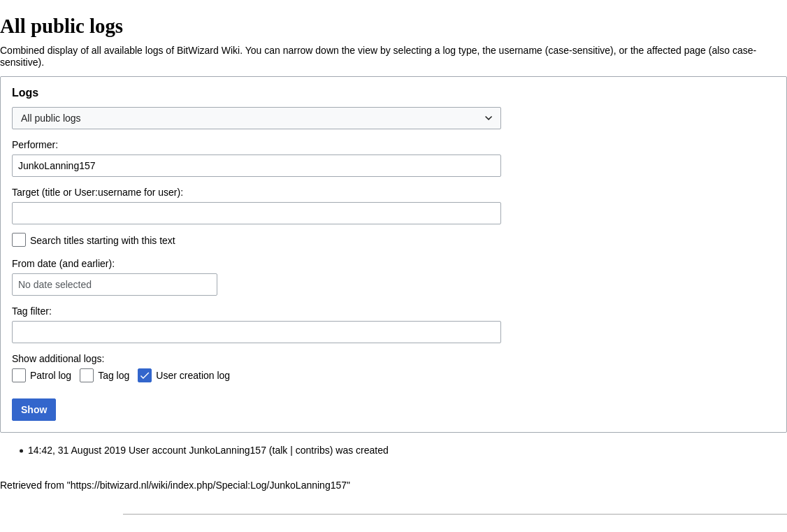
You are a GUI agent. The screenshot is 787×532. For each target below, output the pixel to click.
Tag (20, 311)
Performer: (35, 145)
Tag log (114, 375)
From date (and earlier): (63, 264)
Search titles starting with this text (103, 240)
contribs (313, 450)
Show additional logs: (58, 359)
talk (280, 450)
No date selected (55, 285)
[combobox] (257, 118)
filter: (32, 311)
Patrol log (51, 375)
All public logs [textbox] (51, 118)
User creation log (193, 375)
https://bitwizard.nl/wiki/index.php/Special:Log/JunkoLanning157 (209, 485)
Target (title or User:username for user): (98, 192)
